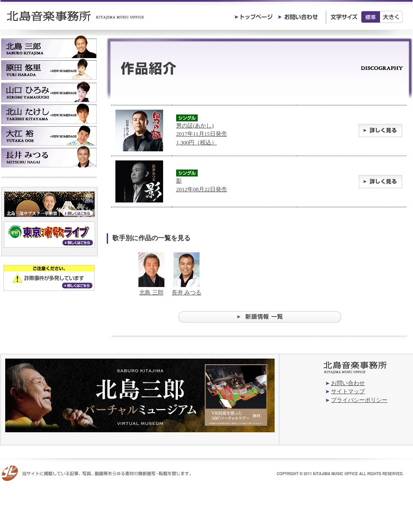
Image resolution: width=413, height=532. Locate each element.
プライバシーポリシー (359, 400)
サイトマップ (348, 391)
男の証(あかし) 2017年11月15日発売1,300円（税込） (202, 134)
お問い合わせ (348, 383)
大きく (392, 17)
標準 (370, 17)
